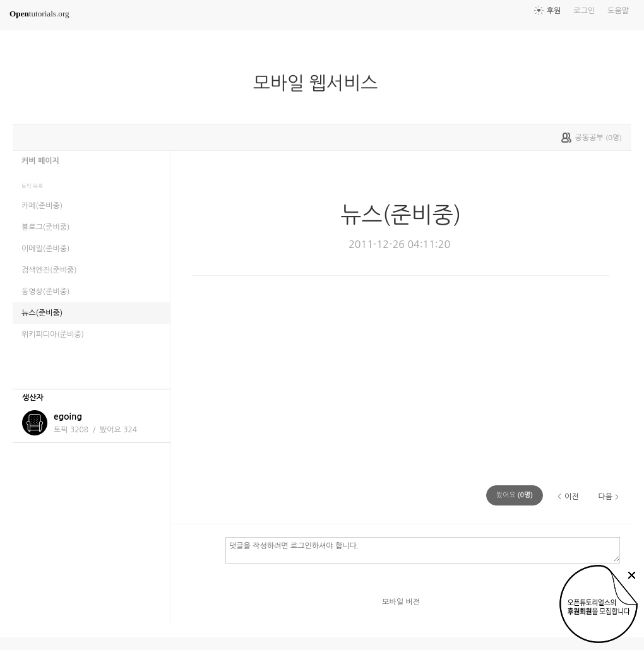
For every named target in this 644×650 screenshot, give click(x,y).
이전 (572, 497)
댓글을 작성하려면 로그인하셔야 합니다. (423, 550)
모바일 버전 (401, 602)
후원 (554, 11)
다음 (605, 497)
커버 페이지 (40, 161)
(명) (515, 495)
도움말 (618, 11)
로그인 (584, 11)
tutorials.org (39, 14)
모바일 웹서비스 (321, 83)
